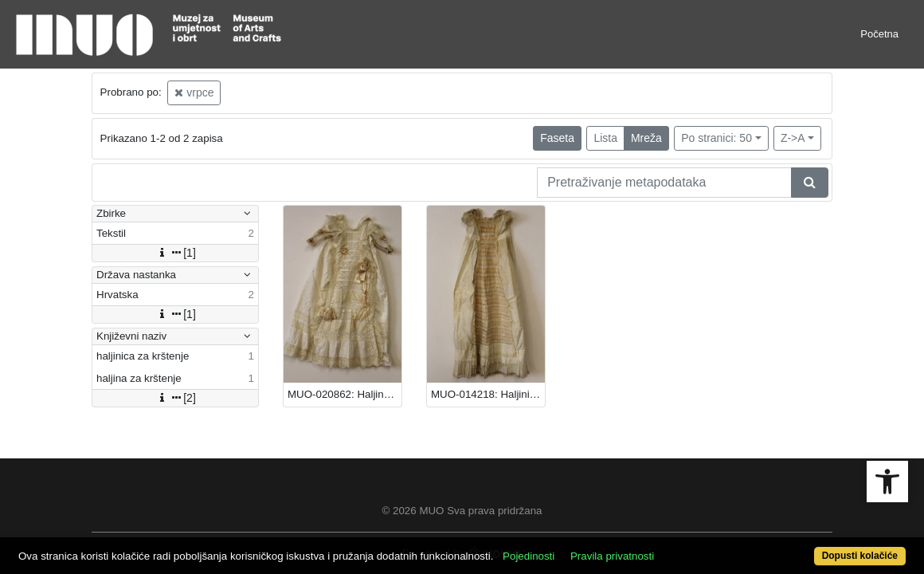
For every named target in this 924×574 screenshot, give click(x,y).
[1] (175, 253)
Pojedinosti (575, 547)
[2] (175, 398)
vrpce (194, 92)
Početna (879, 34)
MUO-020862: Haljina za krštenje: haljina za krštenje (345, 394)
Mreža (646, 138)
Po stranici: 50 (716, 138)
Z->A (793, 138)
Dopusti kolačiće (809, 547)
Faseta (557, 138)
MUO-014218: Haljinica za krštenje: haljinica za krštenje (488, 394)
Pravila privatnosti (658, 547)
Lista (605, 138)
